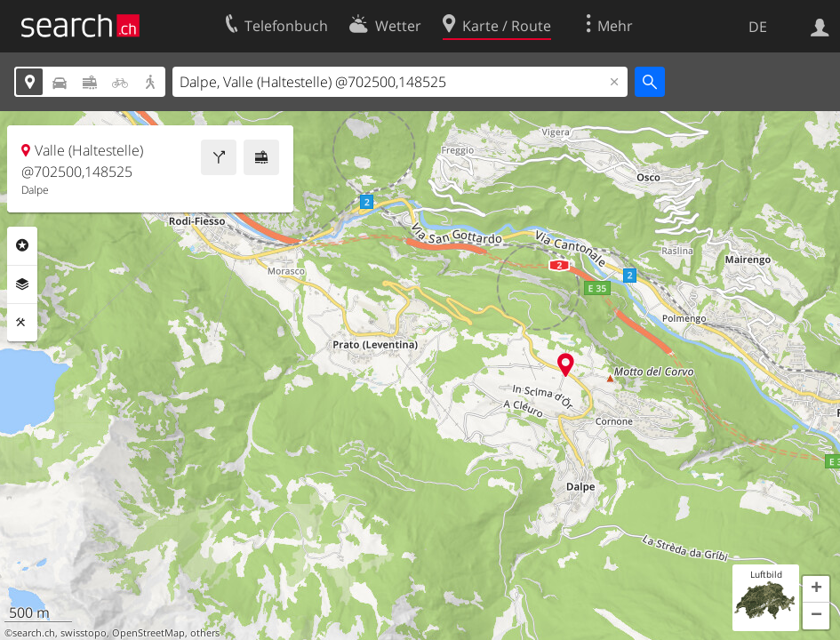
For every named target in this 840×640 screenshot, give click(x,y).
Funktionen (22, 323)
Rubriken (22, 245)
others (205, 633)
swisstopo (84, 633)
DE (758, 27)
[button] (816, 589)
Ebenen (22, 284)
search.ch (34, 633)
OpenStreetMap (148, 633)
